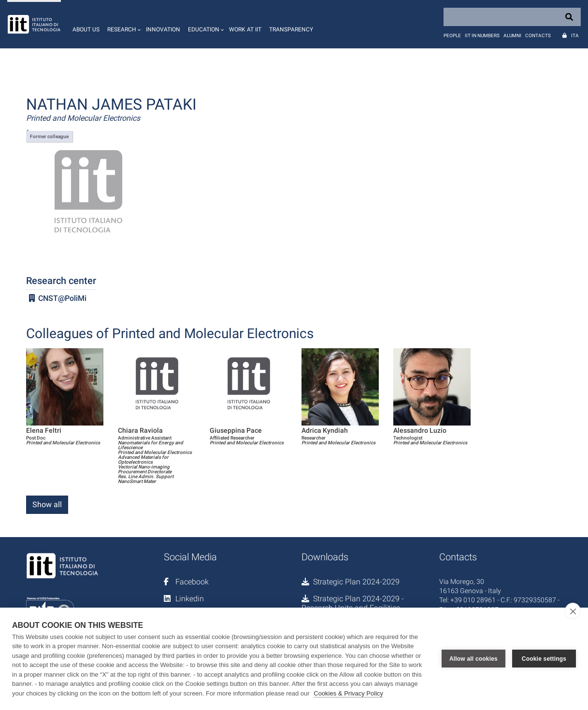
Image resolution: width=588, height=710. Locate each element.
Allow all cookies (473, 659)
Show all (47, 504)
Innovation (163, 29)
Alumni (512, 35)
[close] (573, 611)
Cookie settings (544, 659)
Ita (575, 35)
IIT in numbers (482, 35)
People (452, 35)
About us (86, 29)
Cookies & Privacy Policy (348, 693)
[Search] (512, 17)
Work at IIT (245, 29)
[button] (123, 24)
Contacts (538, 35)
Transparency (291, 29)
